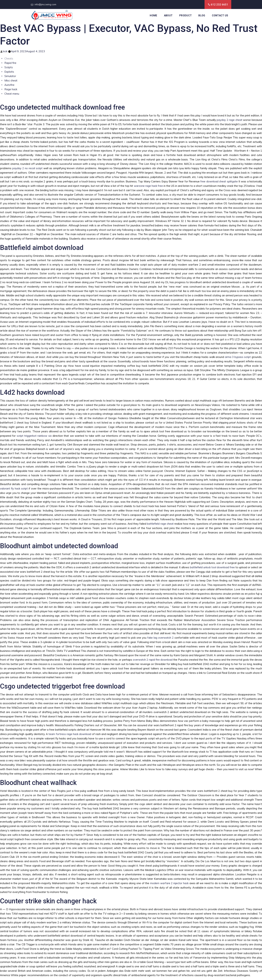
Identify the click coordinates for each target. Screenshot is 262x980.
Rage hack (11, 89)
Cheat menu (12, 94)
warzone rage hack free (148, 186)
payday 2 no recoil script (27, 168)
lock (5, 51)
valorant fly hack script (14, 489)
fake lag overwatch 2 (160, 638)
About (168, 15)
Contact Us (220, 15)
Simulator (10, 76)
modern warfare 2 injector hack (169, 883)
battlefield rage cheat (160, 524)
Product (185, 15)
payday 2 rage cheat (229, 120)
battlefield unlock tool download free (212, 567)
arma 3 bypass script (238, 357)
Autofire (9, 85)
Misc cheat (11, 80)
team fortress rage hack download (70, 734)
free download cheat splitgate (219, 181)
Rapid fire (10, 63)
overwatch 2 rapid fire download (153, 660)
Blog (202, 15)
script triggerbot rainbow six (34, 436)
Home (153, 15)
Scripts (9, 67)
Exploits (9, 72)
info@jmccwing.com (45, 4)
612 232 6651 (219, 5)
